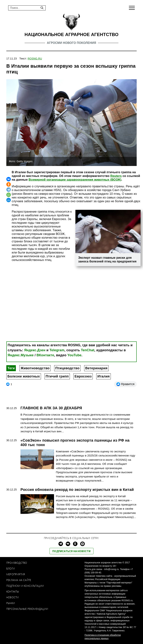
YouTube (74, 355)
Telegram (57, 350)
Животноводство (35, 368)
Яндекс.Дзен (35, 350)
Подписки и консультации (25, 586)
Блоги (11, 568)
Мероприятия (16, 574)
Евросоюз (83, 376)
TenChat (88, 350)
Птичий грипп (57, 376)
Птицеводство (67, 368)
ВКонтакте (45, 355)
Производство (17, 563)
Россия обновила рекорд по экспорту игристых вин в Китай (77, 490)
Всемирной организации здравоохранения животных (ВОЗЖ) (75, 180)
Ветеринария (96, 368)
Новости (12, 597)
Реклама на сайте (19, 580)
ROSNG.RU (35, 59)
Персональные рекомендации (27, 609)
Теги (11, 368)
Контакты (13, 591)
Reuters (116, 176)
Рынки (11, 603)
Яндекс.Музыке (21, 355)
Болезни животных (24, 376)
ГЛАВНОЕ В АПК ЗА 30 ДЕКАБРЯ (51, 408)
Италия (104, 376)
